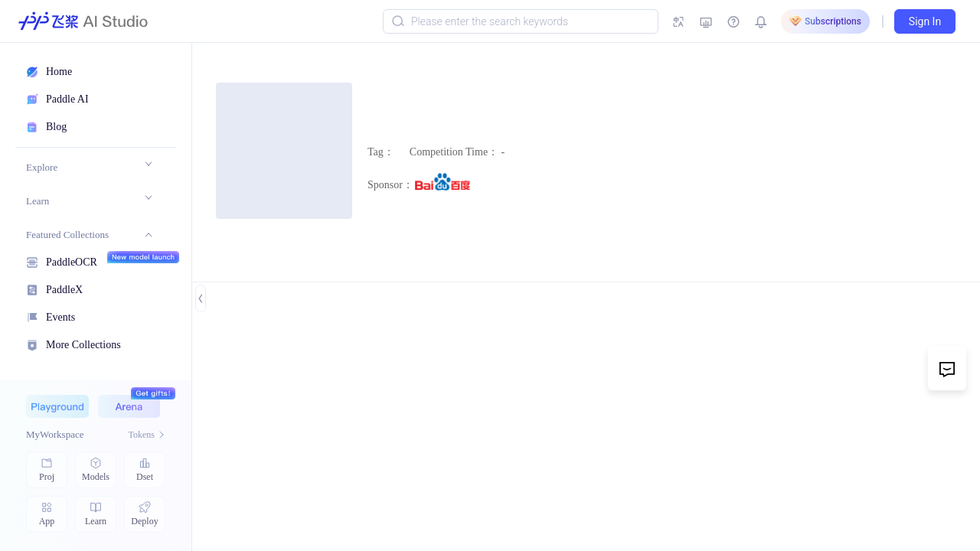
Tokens (147, 435)
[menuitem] (89, 168)
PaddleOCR (72, 261)
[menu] (89, 253)
